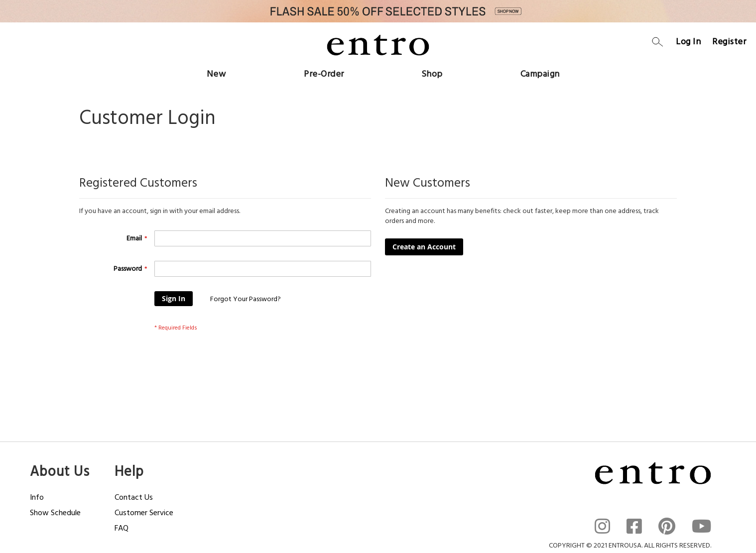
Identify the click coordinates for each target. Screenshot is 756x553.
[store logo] (378, 45)
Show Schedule (55, 513)
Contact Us (134, 497)
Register (729, 42)
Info (37, 497)
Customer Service (144, 513)
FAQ (122, 528)
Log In (688, 42)
